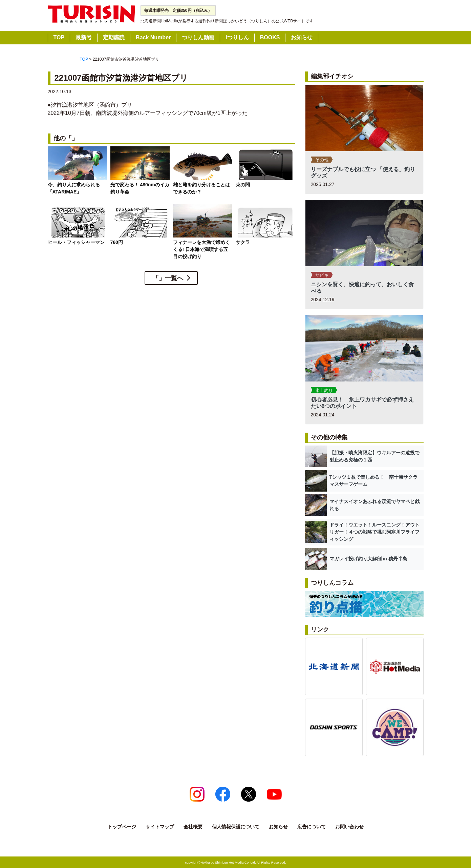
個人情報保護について (236, 827)
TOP (59, 37)
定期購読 (114, 37)
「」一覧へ (168, 278)
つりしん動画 (198, 37)
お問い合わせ (349, 827)
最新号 (84, 37)
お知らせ (302, 37)
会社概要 (193, 827)
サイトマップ (160, 827)
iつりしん (237, 37)
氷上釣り (324, 390)
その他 (322, 160)
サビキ (322, 275)
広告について (312, 827)
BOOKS (270, 37)
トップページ (122, 827)
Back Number (153, 37)
